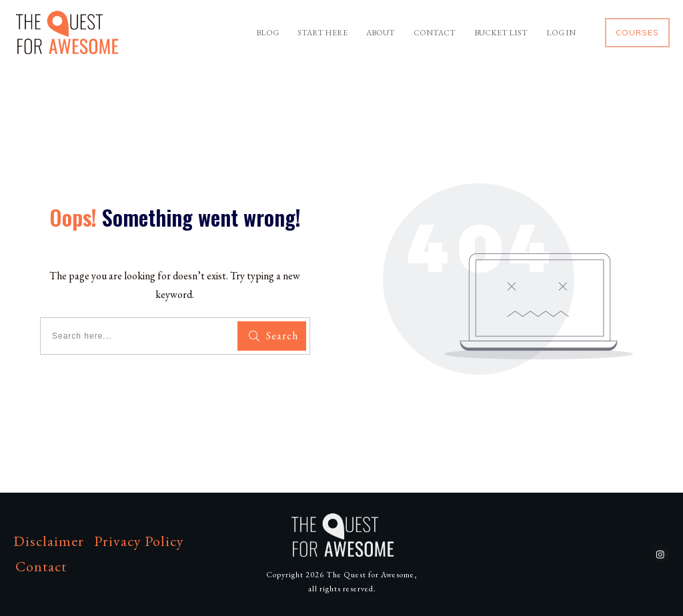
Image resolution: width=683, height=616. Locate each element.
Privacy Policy (139, 541)
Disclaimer (49, 541)
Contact (41, 566)
